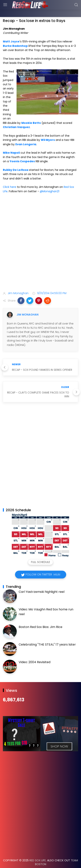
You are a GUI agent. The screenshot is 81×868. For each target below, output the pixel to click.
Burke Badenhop (15, 36)
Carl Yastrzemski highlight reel (42, 582)
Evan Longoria (26, 135)
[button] (21, 291)
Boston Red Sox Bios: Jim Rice (40, 617)
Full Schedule (40, 552)
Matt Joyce (11, 32)
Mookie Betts (31, 113)
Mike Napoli (11, 143)
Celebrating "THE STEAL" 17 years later (47, 635)
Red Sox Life (38, 851)
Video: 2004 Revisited (35, 653)
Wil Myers (48, 130)
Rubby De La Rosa (16, 160)
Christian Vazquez (16, 118)
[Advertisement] (40, 233)
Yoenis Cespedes (22, 152)
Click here (10, 177)
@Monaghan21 (50, 182)
